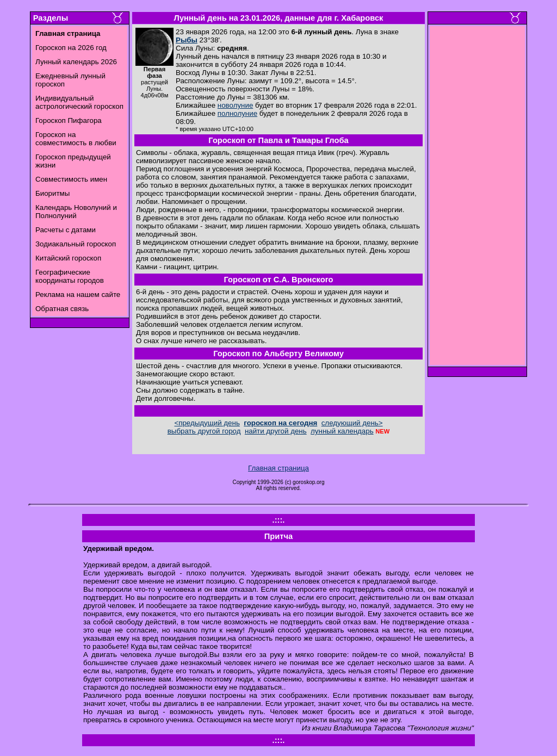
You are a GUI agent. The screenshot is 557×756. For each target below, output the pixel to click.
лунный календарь (342, 431)
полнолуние (237, 113)
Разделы (51, 18)
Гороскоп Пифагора (69, 120)
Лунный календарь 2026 (76, 62)
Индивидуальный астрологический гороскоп (79, 102)
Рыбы (187, 40)
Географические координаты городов (70, 276)
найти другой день (276, 431)
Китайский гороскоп (68, 258)
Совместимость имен (71, 179)
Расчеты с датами (66, 230)
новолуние (235, 105)
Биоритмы (52, 193)
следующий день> (352, 423)
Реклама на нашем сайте (78, 295)
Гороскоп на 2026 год (71, 48)
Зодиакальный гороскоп (76, 244)
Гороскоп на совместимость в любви (76, 139)
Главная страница (278, 468)
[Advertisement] (478, 199)
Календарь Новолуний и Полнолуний (76, 212)
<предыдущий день (207, 423)
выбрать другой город (204, 431)
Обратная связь (62, 309)
